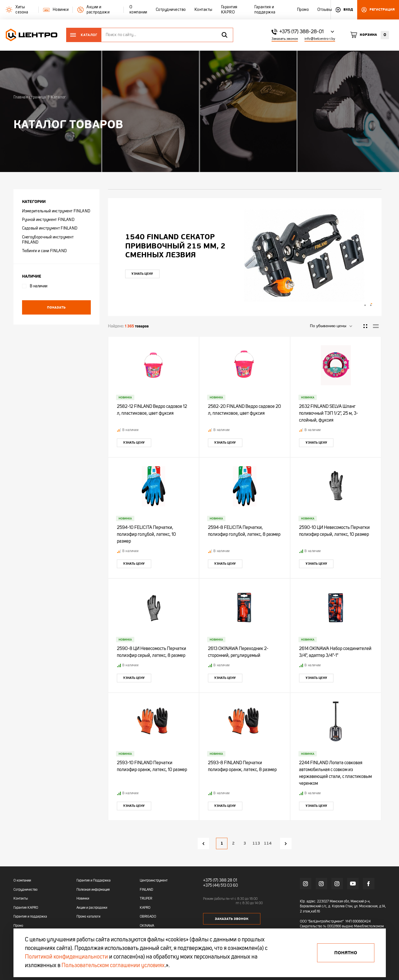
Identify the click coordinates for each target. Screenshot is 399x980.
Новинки (83, 899)
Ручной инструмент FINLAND (48, 220)
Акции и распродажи (92, 908)
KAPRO (145, 908)
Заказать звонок (285, 39)
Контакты (21, 899)
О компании (22, 881)
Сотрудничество (25, 890)
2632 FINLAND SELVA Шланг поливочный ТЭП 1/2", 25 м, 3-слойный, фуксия (329, 414)
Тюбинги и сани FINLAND (45, 251)
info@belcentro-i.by (320, 39)
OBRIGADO (148, 917)
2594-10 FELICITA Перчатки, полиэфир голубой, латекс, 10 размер (146, 535)
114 (268, 843)
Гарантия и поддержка (30, 917)
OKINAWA (147, 926)
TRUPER (146, 899)
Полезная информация (93, 890)
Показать (56, 307)
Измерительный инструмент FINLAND (56, 211)
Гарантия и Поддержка (94, 881)
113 (256, 843)
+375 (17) (211, 880)
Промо (18, 926)
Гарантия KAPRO (26, 908)
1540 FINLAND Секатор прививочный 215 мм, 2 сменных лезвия (175, 246)
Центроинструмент (154, 881)
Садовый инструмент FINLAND (50, 228)
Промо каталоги (88, 917)
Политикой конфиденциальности (66, 957)
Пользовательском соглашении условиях (113, 966)
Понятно (346, 953)
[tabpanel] (245, 256)
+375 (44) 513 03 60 (221, 886)
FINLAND (147, 890)
